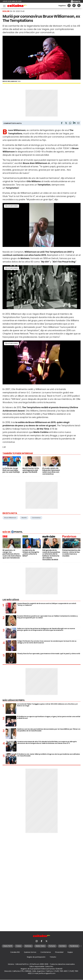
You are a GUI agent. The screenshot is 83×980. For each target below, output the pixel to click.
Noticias (28, 946)
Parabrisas (74, 946)
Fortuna (52, 946)
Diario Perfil (8, 946)
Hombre (62, 946)
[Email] (78, 123)
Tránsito (53, 957)
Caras (19, 946)
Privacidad (59, 952)
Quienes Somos (30, 952)
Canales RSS (15, 952)
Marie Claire (40, 946)
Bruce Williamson (10, 518)
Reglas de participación (36, 957)
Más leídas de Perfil (14, 700)
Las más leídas (11, 600)
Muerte (24, 518)
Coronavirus (36, 518)
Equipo (70, 952)
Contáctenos (46, 952)
